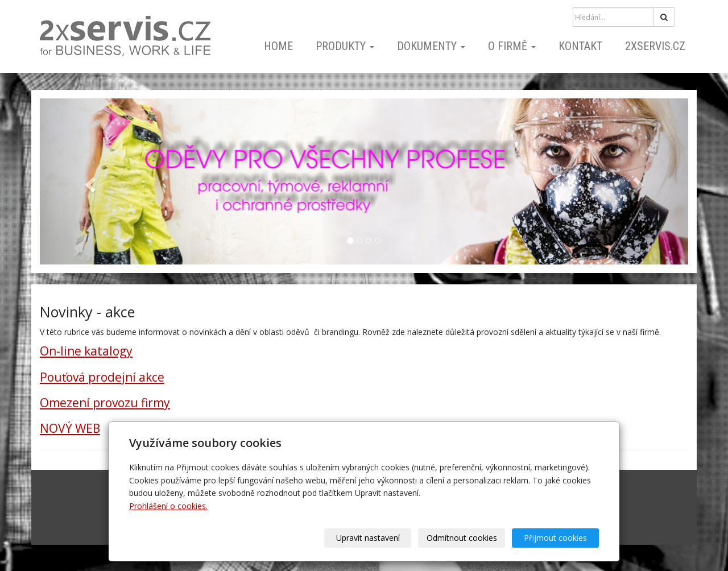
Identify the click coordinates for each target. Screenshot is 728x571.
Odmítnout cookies (462, 538)
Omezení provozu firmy (105, 403)
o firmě (512, 46)
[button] (88, 181)
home (278, 46)
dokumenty (431, 46)
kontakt (580, 46)
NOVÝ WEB (70, 428)
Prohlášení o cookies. (168, 506)
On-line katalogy (86, 351)
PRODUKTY (345, 46)
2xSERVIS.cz (655, 46)
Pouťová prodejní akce (102, 377)
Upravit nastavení (368, 538)
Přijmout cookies (555, 538)
